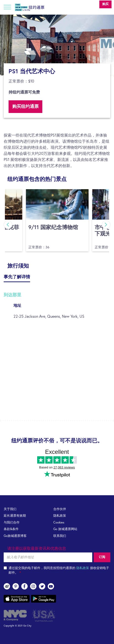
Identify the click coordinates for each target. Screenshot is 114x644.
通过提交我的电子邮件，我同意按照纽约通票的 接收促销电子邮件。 (56, 570)
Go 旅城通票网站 (65, 529)
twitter (42, 586)
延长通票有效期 (15, 516)
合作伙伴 (60, 509)
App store (17, 599)
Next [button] (106, 225)
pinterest (16, 586)
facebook (24, 586)
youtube (51, 586)
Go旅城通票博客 (15, 536)
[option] (57, 45)
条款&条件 (11, 529)
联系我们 (60, 536)
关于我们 (10, 509)
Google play (44, 599)
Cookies (59, 523)
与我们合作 (12, 523)
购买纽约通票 (25, 107)
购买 (105, 4)
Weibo (7, 586)
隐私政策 (60, 516)
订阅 (102, 557)
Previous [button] (8, 225)
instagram (33, 586)
